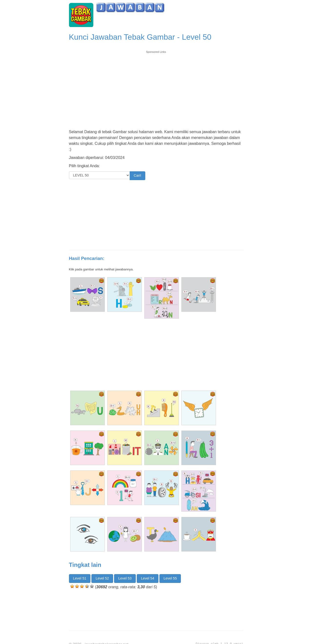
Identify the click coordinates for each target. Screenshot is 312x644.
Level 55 (170, 578)
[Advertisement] (156, 88)
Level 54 (147, 578)
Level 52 (102, 578)
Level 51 (80, 578)
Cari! (137, 175)
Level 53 (125, 578)
